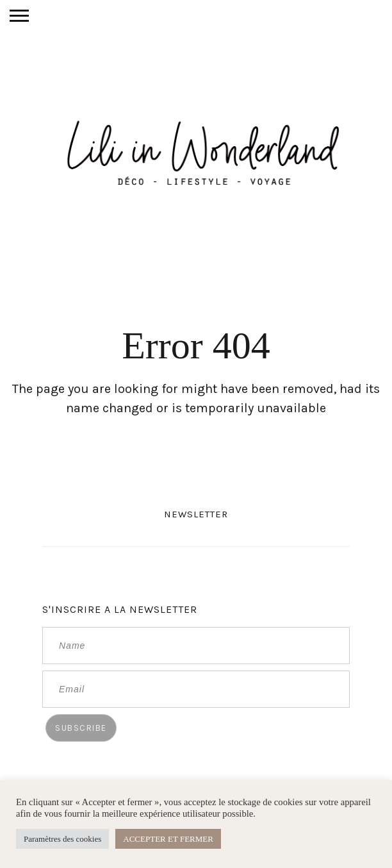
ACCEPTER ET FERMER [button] (168, 839)
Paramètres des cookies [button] (62, 839)
